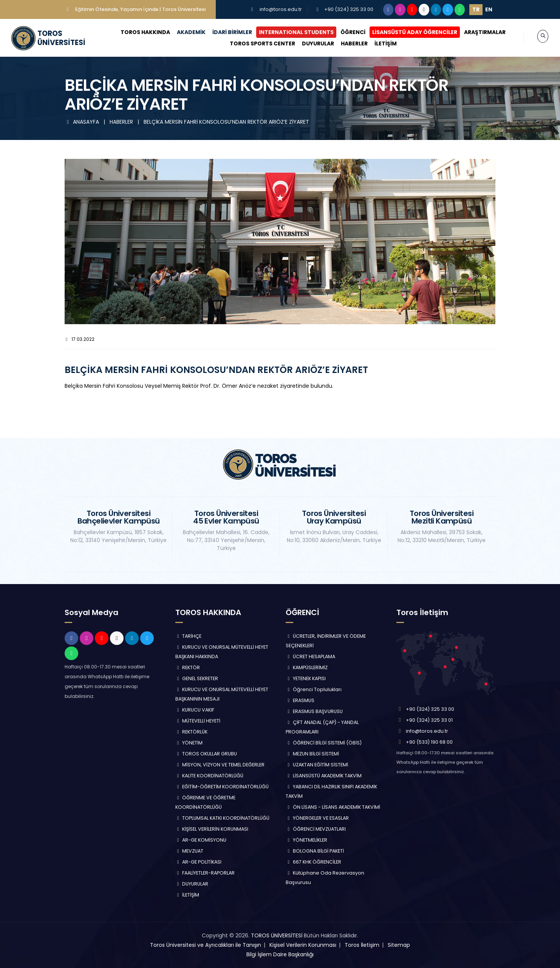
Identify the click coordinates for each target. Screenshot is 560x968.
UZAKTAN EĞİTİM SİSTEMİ (317, 765)
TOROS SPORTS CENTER (255, 44)
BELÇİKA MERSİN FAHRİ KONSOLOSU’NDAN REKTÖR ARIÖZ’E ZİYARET (226, 122)
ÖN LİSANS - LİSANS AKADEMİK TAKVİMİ (333, 807)
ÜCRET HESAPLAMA (310, 656)
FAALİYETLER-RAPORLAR (205, 873)
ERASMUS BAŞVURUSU (314, 711)
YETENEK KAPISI (306, 678)
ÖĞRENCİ (346, 32)
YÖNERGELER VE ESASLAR (317, 818)
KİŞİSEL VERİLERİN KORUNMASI (212, 829)
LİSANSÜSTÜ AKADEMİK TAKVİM (324, 776)
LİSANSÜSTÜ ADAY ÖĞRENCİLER (408, 32)
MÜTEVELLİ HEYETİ (198, 721)
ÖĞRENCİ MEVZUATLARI (316, 829)
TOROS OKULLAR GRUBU (206, 754)
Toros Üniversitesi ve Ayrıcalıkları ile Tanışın (206, 945)
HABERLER (347, 44)
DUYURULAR (310, 44)
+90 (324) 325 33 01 (429, 720)
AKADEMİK (184, 32)
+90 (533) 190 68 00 (429, 742)
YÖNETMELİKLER (306, 840)
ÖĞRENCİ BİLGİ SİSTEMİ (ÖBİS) (324, 743)
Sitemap (399, 945)
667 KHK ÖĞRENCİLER (313, 862)
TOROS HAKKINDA (138, 32)
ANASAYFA (83, 122)
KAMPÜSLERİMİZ (307, 667)
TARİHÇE (189, 636)
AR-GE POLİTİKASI (199, 862)
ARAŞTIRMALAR (478, 32)
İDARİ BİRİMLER (225, 32)
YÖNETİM (189, 743)
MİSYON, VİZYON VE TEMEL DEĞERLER (220, 765)
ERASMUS (300, 700)
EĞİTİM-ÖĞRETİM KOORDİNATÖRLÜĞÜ (222, 787)
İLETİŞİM (378, 44)
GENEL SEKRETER (197, 678)
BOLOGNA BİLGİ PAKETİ (315, 851)
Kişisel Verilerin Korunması (303, 945)
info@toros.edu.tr (281, 9)
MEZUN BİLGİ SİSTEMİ (312, 754)
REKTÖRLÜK (192, 732)
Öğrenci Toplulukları (314, 689)
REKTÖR (188, 667)
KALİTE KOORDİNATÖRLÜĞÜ (210, 776)
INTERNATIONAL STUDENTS (289, 32)
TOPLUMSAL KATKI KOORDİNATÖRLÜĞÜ (223, 818)
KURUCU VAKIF (195, 710)
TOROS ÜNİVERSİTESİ (277, 935)
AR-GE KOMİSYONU (201, 840)
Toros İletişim (362, 945)
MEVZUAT (190, 851)
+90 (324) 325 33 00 (349, 9)
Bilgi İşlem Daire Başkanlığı (280, 954)
